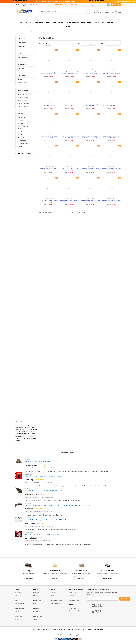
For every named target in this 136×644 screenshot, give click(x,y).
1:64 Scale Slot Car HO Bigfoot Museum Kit (37, 462)
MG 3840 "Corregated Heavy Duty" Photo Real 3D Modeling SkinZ (111, 105)
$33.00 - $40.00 (23, 100)
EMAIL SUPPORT (98, 629)
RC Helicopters (22, 83)
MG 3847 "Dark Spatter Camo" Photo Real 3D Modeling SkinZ (70, 73)
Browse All (108, 578)
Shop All (20, 54)
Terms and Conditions (75, 611)
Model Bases (22, 138)
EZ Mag (20, 129)
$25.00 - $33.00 (23, 97)
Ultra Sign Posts (23, 65)
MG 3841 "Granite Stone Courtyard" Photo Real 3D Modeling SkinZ (91, 105)
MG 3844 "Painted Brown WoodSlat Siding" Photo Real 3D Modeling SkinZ (111, 73)
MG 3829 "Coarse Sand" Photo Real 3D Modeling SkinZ (90, 201)
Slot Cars (21, 68)
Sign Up (55, 578)
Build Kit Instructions (57, 601)
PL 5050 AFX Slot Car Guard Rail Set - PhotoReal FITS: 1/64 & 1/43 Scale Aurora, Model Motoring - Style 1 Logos (57, 505)
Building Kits (22, 43)
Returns (71, 598)
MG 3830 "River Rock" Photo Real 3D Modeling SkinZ (70, 201)
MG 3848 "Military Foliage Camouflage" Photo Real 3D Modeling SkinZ (49, 73)
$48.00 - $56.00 (23, 106)
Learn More (81, 578)
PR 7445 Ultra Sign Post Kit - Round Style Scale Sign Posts (42, 534)
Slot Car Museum (23, 57)
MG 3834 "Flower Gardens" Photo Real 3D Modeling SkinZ (70, 169)
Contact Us (54, 595)
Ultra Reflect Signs (24, 61)
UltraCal (20, 120)
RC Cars (20, 79)
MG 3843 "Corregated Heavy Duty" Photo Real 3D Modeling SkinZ (49, 105)
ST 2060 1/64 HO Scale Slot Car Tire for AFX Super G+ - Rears (43, 476)
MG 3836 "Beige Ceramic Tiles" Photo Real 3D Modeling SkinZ (111, 137)
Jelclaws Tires (22, 50)
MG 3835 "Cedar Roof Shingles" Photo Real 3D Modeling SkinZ (49, 169)
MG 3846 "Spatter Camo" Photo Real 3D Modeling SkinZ (91, 73)
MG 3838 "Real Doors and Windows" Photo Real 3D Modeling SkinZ (70, 137)
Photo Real (21, 117)
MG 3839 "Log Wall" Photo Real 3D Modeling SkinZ (49, 137)
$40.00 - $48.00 (23, 103)
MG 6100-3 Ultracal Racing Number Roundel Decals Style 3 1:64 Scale (45, 520)
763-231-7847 (86, 629)
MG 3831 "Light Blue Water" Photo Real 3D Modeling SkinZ (49, 201)
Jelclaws (21, 123)
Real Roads (21, 132)
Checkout (116, 5)
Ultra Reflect (22, 141)
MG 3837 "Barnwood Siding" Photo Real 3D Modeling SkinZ (90, 137)
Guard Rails (21, 46)
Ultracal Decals (23, 72)
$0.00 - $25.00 (22, 94)
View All (21, 147)
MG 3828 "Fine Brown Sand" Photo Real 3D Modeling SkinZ (111, 201)
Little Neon (21, 135)
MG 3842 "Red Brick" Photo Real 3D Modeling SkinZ (70, 105)
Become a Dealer (74, 601)
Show (78, 44)
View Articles (29, 578)
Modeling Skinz (23, 126)
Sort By (102, 44)
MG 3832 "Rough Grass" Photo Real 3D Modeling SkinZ (111, 169)
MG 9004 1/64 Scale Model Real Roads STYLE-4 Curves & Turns (44, 491)
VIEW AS (42, 44)
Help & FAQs (72, 593)
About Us (54, 593)
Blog (53, 598)
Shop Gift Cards (74, 595)
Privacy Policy (73, 608)
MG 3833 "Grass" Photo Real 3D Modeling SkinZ (91, 169)
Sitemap (54, 606)
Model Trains (22, 76)
